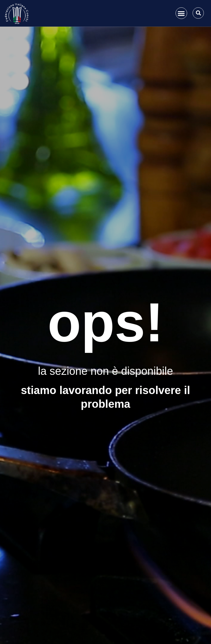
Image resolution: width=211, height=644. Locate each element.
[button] (181, 13)
